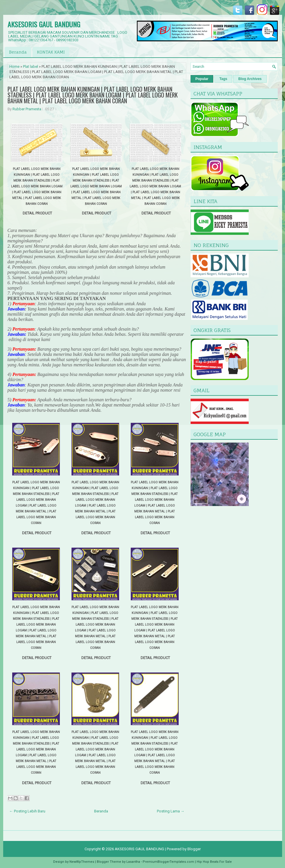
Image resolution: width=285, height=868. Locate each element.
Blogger (194, 849)
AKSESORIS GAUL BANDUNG (44, 24)
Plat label (31, 66)
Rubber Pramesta (27, 109)
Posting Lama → (171, 811)
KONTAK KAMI (51, 52)
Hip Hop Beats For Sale (214, 862)
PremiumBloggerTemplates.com (168, 862)
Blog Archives (250, 79)
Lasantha (133, 862)
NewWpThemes (82, 862)
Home (14, 66)
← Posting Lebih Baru (27, 811)
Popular (202, 79)
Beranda (18, 52)
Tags (223, 79)
